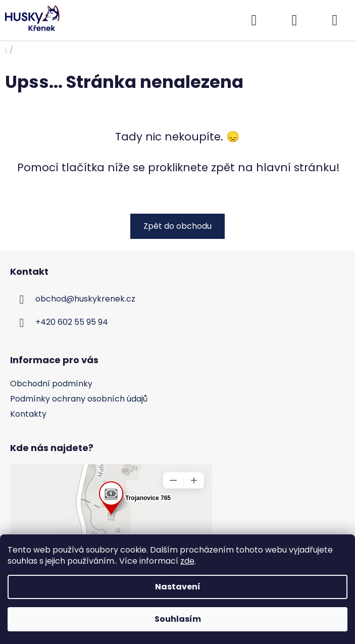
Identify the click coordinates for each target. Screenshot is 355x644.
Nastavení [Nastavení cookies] (178, 587)
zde (187, 561)
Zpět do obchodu (178, 226)
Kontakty (28, 414)
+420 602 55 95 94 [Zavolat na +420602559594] (72, 322)
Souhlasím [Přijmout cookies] (178, 619)
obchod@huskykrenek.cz (85, 299)
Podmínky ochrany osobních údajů (79, 399)
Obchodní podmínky (51, 384)
